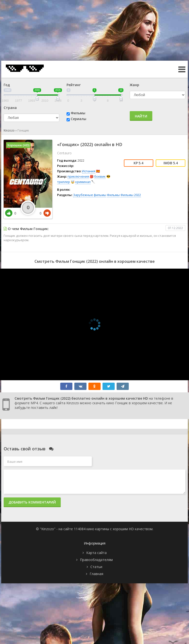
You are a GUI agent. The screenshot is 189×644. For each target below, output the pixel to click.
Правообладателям (96, 560)
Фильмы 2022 (131, 195)
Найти (141, 116)
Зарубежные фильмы (90, 195)
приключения (78, 176)
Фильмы (78, 113)
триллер (64, 182)
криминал (83, 182)
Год (7, 85)
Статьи (96, 567)
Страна (10, 108)
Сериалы (78, 119)
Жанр (134, 85)
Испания (89, 171)
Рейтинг (74, 85)
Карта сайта (96, 553)
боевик (100, 176)
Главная (96, 574)
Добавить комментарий (32, 502)
